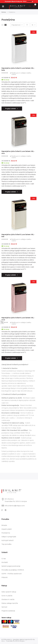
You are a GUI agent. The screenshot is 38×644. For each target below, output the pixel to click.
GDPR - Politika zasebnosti (12, 574)
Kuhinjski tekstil (7, 540)
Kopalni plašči (7, 529)
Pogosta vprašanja (8, 611)
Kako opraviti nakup (9, 592)
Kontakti (5, 562)
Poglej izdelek (11, 109)
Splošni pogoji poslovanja (11, 566)
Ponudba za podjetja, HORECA (13, 570)
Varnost (4, 607)
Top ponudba (6, 544)
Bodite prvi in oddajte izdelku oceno (21, 74)
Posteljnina (6, 533)
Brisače (4, 525)
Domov (4, 12)
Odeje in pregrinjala (9, 537)
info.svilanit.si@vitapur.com (15, 506)
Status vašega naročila (10, 603)
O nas (4, 559)
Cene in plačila (7, 596)
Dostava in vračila (8, 599)
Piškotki (5, 577)
